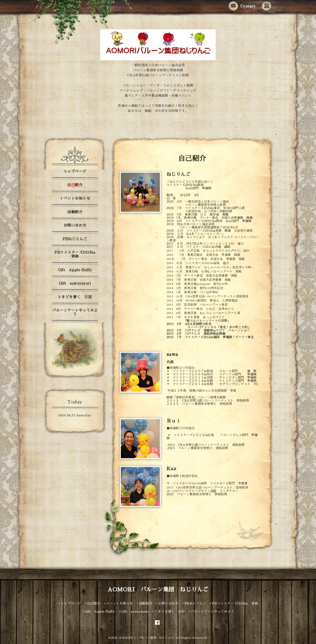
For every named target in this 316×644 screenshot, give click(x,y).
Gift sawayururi (75, 283)
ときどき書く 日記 (75, 297)
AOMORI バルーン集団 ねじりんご (158, 590)
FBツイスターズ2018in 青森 (77, 254)
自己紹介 (75, 185)
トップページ (75, 172)
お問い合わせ (75, 226)
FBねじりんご (75, 239)
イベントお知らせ (75, 199)
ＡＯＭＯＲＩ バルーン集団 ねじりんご (146, 638)
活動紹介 (75, 212)
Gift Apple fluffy (75, 270)
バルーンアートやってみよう (75, 312)
